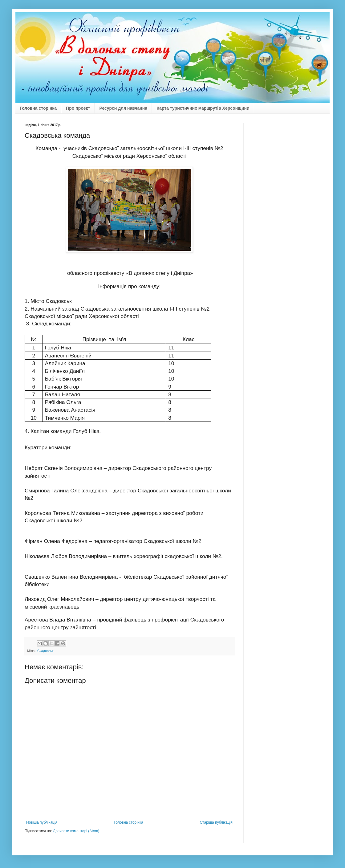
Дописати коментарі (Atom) (76, 831)
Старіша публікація (216, 822)
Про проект (78, 108)
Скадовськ (45, 651)
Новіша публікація (42, 822)
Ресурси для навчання (123, 108)
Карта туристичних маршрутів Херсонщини (203, 108)
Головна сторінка (38, 108)
